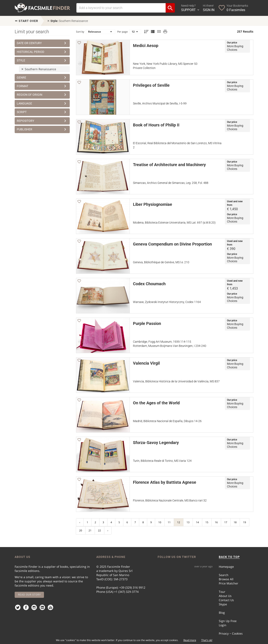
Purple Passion (147, 323)
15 (207, 522)
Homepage (226, 567)
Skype (223, 604)
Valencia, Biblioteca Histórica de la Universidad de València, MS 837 (176, 381)
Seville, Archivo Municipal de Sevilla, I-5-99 (160, 103)
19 (245, 522)
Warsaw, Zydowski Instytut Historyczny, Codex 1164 (167, 302)
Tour (222, 592)
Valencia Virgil (146, 363)
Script (42, 112)
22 (99, 530)
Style (42, 60)
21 (90, 530)
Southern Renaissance (67, 21)
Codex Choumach (149, 284)
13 (188, 522)
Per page (122, 32)
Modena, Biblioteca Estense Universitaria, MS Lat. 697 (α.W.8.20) (174, 223)
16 (216, 522)
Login (223, 625)
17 (226, 522)
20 (81, 530)
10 (160, 522)
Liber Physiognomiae (153, 204)
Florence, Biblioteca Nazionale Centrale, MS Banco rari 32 (170, 500)
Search (224, 575)
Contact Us (226, 600)
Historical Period (42, 52)
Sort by (80, 32)
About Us (225, 596)
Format (42, 86)
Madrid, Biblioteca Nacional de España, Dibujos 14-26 (167, 421)
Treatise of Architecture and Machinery (169, 165)
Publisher (42, 129)
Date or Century (42, 43)
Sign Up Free (228, 621)
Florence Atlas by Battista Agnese (165, 482)
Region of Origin (42, 95)
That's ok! (207, 640)
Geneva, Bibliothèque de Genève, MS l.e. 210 (161, 262)
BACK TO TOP (229, 557)
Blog (222, 613)
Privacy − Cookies (231, 633)
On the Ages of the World (156, 403)
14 (197, 522)
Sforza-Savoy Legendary (156, 443)
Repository (42, 121)
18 (235, 522)
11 (169, 522)
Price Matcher (229, 583)
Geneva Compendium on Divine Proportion (172, 244)
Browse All (226, 579)
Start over (26, 21)
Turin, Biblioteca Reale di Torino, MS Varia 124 (162, 461)
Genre (42, 78)
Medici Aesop (146, 46)
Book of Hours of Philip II (156, 125)
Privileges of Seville (151, 85)
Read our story (29, 595)
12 (179, 522)
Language (42, 103)
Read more (190, 640)
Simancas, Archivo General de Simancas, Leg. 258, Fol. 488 (171, 183)
